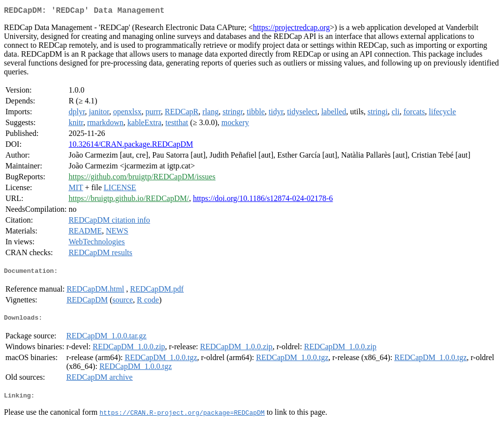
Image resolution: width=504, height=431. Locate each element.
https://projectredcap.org (292, 29)
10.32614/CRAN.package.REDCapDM (131, 146)
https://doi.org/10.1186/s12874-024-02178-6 (263, 200)
